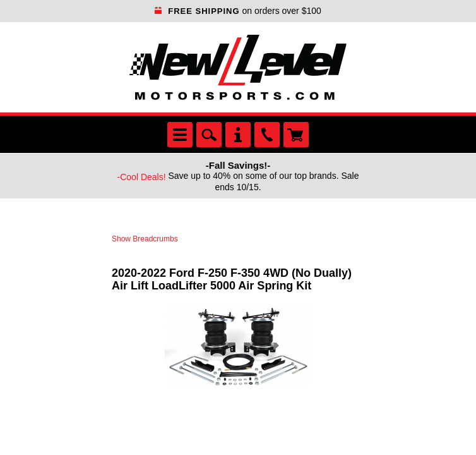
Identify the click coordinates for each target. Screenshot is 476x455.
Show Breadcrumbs (145, 239)
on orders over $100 (238, 11)
